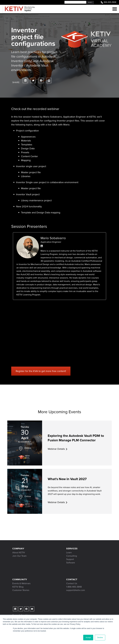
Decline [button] (100, 638)
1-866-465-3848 (74, 587)
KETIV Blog (18, 587)
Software (71, 563)
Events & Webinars (21, 583)
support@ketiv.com (76, 590)
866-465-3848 (108, 2)
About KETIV (19, 552)
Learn (69, 552)
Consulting (72, 556)
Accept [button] (88, 638)
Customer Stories (21, 590)
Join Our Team (19, 556)
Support (70, 559)
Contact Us (72, 583)
